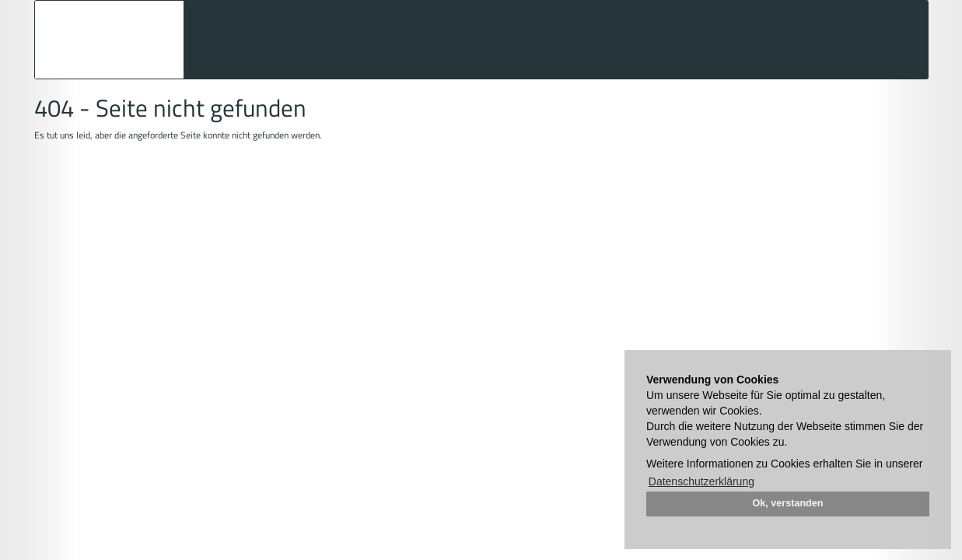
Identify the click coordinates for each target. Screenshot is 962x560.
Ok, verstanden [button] (788, 503)
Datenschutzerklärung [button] (701, 481)
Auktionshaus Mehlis (109, 40)
